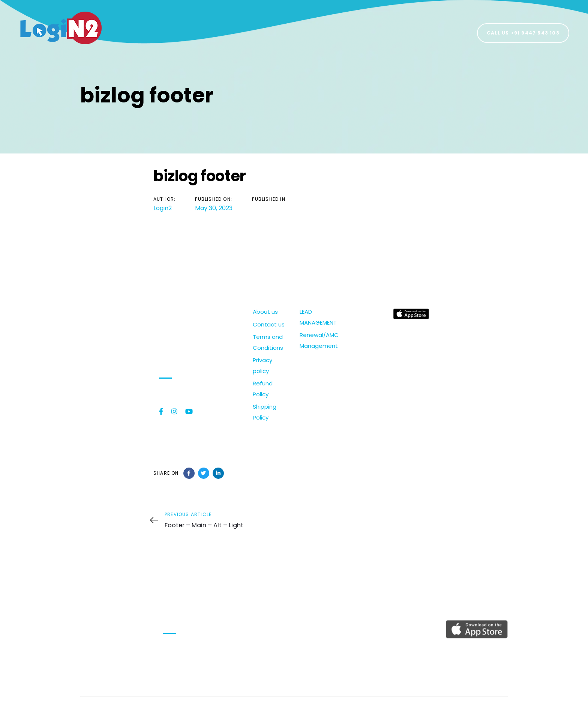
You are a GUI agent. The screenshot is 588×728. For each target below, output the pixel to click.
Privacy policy (262, 366)
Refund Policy (263, 389)
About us (265, 312)
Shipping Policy (265, 412)
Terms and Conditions (268, 342)
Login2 (163, 208)
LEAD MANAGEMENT (317, 317)
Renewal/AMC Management (317, 340)
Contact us (269, 324)
